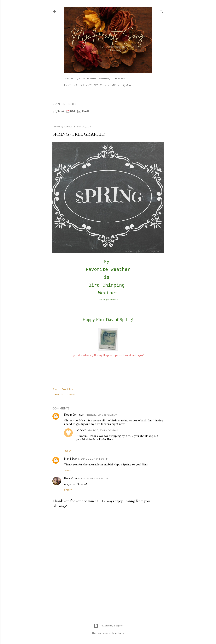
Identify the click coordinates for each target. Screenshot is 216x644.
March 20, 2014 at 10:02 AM (101, 415)
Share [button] (56, 389)
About (80, 85)
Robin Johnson (74, 415)
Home (69, 85)
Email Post (68, 389)
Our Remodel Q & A (115, 85)
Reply (68, 451)
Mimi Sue (70, 459)
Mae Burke (118, 633)
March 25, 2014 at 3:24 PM (93, 478)
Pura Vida (70, 478)
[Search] (161, 11)
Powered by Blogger (108, 626)
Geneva (81, 430)
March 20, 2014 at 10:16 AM (103, 430)
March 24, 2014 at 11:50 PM (93, 459)
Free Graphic (68, 394)
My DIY (93, 85)
